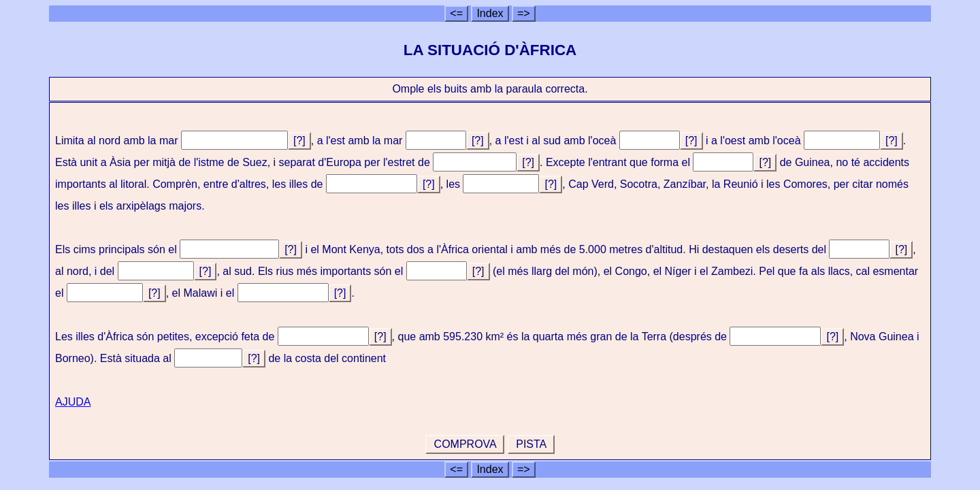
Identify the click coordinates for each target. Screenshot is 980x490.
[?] (299, 141)
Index (490, 13)
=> (524, 13)
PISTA (531, 444)
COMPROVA (465, 444)
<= (456, 13)
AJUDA (73, 402)
